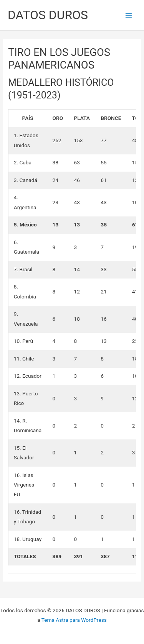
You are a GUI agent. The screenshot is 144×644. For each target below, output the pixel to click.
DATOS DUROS (48, 15)
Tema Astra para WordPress (74, 620)
